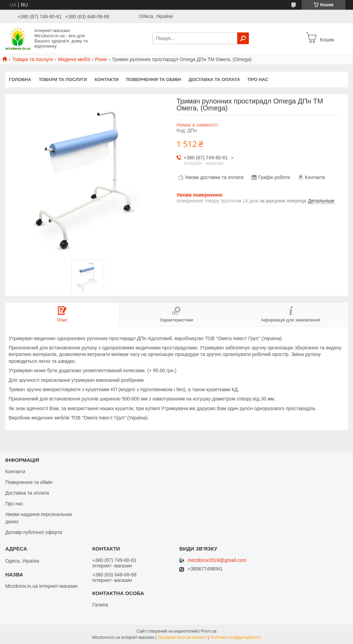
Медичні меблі (74, 59)
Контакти (107, 80)
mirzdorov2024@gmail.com (217, 560)
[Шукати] (243, 38)
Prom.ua (209, 631)
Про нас (258, 80)
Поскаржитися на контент (182, 637)
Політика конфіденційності (235, 637)
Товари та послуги (32, 59)
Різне (101, 59)
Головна (20, 80)
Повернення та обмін (154, 80)
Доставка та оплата (214, 80)
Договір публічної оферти (34, 532)
